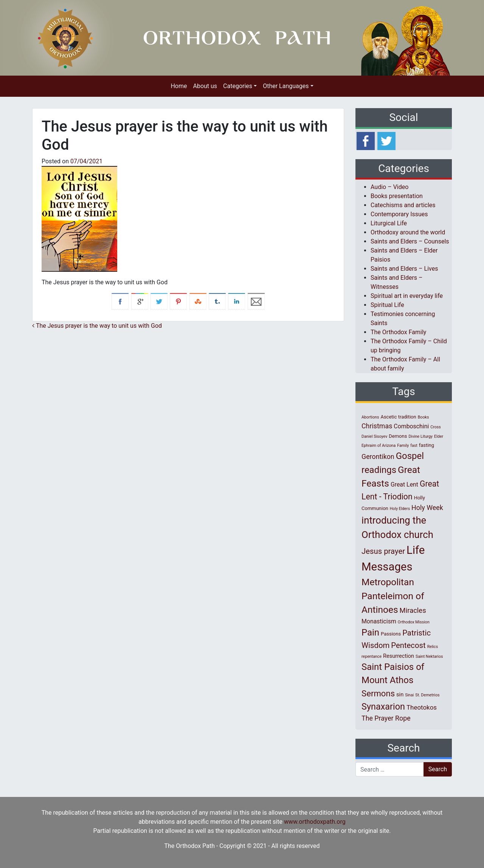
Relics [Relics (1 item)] (433, 647)
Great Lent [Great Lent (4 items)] (404, 484)
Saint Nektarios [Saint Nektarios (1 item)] (429, 656)
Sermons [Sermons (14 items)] (378, 693)
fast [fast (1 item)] (414, 446)
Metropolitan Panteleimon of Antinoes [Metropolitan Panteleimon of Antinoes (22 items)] (393, 596)
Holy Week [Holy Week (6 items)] (427, 508)
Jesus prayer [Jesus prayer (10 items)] (383, 551)
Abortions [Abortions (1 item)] (370, 417)
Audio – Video (389, 187)
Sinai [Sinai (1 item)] (409, 695)
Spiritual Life (387, 305)
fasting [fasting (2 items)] (427, 445)
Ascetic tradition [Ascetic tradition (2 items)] (398, 417)
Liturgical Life (389, 223)
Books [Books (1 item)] (423, 417)
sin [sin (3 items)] (400, 694)
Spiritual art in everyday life (407, 296)
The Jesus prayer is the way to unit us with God (97, 326)
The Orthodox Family (398, 332)
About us (205, 86)
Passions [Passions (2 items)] (391, 634)
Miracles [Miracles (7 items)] (413, 611)
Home (179, 86)
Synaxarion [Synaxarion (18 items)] (383, 707)
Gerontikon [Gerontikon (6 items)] (378, 456)
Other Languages (286, 86)
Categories (238, 86)
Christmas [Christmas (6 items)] (377, 426)
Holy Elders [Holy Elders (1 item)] (400, 509)
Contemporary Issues (399, 214)
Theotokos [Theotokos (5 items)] (422, 707)
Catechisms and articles (403, 205)
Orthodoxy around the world (408, 232)
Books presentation (397, 196)
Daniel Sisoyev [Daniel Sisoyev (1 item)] (374, 436)
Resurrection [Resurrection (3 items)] (399, 656)
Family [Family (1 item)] (403, 446)
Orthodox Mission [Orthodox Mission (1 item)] (414, 622)
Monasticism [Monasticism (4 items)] (379, 621)
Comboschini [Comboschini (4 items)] (411, 426)
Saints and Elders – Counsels (410, 241)
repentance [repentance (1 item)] (372, 656)
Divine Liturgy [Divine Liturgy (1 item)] (420, 436)
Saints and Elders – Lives (404, 269)
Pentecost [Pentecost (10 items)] (408, 645)
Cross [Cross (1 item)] (436, 427)
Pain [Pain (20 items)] (370, 632)
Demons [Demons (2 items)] (398, 436)
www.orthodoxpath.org (315, 822)
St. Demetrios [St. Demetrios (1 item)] (427, 695)
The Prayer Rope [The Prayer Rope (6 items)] (386, 718)
